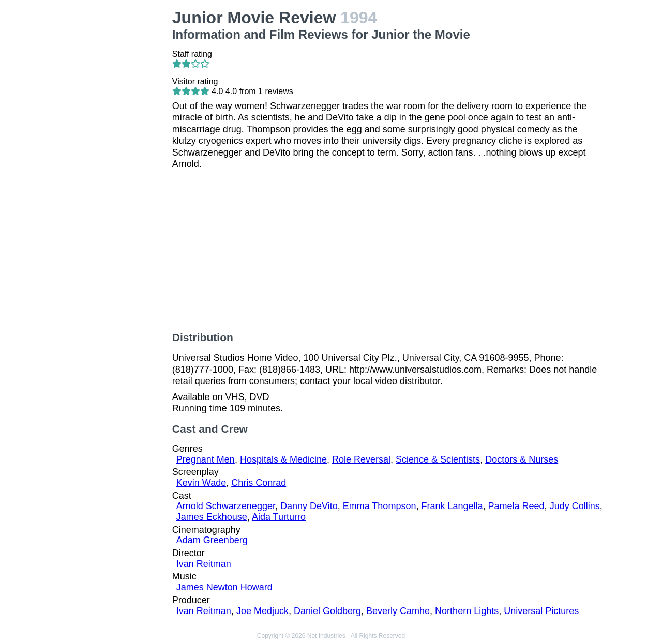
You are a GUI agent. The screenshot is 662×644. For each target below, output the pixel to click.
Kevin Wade (201, 483)
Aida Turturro (279, 517)
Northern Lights (467, 611)
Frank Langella (452, 506)
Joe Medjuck (262, 611)
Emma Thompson (380, 506)
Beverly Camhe (398, 611)
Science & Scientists (438, 459)
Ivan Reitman (204, 564)
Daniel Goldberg (327, 611)
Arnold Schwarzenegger (226, 506)
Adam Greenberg (212, 540)
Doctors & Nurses (522, 459)
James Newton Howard (224, 587)
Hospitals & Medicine (283, 459)
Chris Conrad (259, 483)
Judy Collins (575, 506)
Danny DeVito (309, 506)
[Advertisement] (116, 163)
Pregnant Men (206, 459)
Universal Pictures (541, 611)
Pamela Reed (516, 506)
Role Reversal (361, 459)
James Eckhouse (212, 517)
